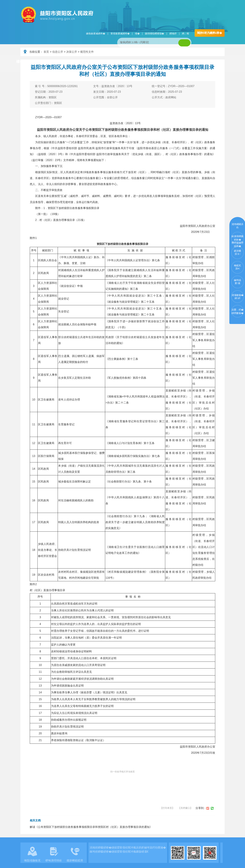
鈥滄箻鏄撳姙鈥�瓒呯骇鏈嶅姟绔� (238, 240)
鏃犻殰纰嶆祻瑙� (154, 34)
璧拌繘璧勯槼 (46, 62)
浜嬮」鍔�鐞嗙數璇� (238, 311)
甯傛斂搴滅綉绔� (120, 34)
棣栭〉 (22, 61)
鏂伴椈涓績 (130, 62)
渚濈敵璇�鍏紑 (238, 297)
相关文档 (35, 820)
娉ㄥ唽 (185, 34)
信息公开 (58, 52)
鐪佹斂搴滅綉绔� (96, 34)
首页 (46, 52)
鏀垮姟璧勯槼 (75, 62)
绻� (137, 34)
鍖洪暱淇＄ (238, 252)
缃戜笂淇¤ (238, 267)
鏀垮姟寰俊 (238, 282)
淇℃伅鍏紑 (103, 62)
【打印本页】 (167, 808)
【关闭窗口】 (185, 808)
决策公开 (72, 52)
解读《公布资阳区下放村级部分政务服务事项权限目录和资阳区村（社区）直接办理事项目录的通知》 (91, 827)
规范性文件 (87, 52)
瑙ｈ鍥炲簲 (157, 62)
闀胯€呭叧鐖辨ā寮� (210, 33)
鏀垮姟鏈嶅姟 (185, 62)
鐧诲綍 (173, 34)
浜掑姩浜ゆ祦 (213, 62)
